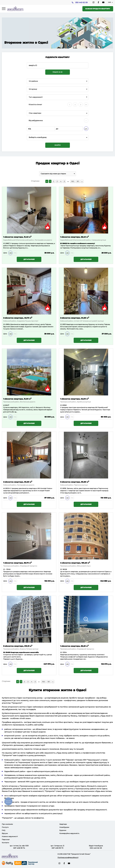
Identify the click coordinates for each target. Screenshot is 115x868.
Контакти (5, 843)
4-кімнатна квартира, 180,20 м (75, 563)
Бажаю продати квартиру (98, 9)
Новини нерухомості (10, 836)
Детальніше (29, 259)
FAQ (4, 830)
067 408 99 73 (57, 848)
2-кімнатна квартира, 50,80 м (75, 318)
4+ (86, 105)
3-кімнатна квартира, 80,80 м (75, 482)
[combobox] (58, 81)
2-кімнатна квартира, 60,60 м (18, 482)
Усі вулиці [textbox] (33, 89)
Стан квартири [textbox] (35, 113)
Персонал (6, 840)
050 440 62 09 (81, 3)
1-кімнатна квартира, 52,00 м (74, 399)
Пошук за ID (58, 72)
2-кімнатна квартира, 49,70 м (18, 318)
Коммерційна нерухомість (69, 833)
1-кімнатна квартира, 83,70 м (17, 563)
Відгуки (5, 833)
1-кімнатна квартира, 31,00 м (17, 399)
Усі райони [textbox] (33, 81)
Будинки (63, 830)
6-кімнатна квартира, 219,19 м (18, 646)
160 (73, 181)
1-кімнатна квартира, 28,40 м (74, 237)
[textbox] (58, 137)
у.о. (86, 129)
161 (78, 181)
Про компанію (7, 824)
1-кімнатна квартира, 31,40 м (17, 237)
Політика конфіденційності (68, 857)
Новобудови (64, 827)
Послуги (5, 827)
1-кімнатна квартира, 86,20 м (74, 646)
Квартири (63, 824)
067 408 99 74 (19, 848)
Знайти (57, 145)
